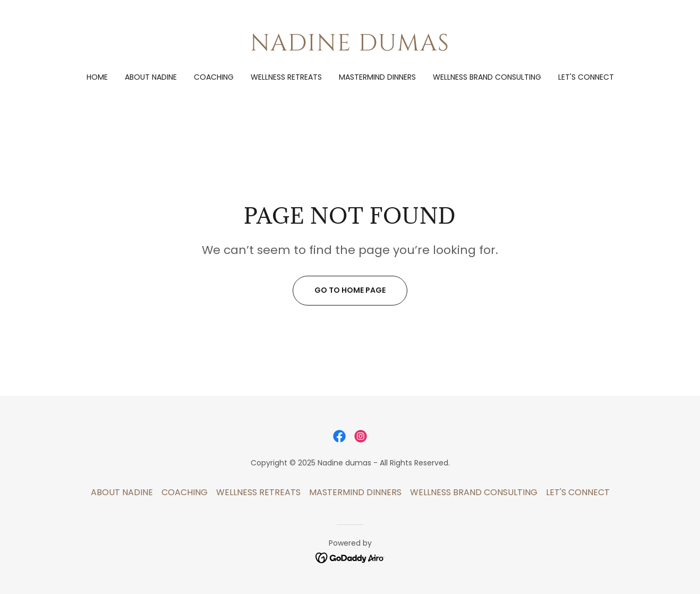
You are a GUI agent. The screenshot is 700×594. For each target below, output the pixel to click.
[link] (350, 48)
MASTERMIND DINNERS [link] (377, 77)
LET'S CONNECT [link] (586, 77)
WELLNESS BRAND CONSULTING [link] (487, 77)
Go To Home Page (350, 290)
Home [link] (97, 77)
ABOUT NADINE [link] (151, 77)
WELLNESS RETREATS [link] (286, 77)
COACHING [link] (214, 77)
